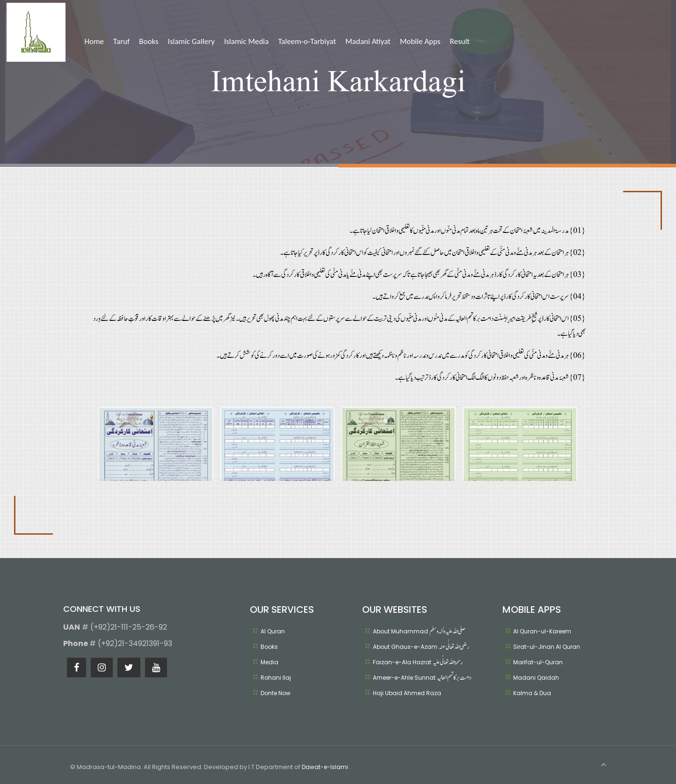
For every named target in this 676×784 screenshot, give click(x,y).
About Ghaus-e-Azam (421, 647)
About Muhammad (419, 631)
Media (269, 662)
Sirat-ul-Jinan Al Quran (547, 647)
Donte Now (276, 693)
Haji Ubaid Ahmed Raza (407, 693)
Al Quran (273, 631)
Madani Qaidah (536, 678)
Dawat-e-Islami (326, 767)
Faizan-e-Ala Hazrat (418, 662)
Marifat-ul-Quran (538, 662)
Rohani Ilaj (276, 678)
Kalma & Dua (532, 693)
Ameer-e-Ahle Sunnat (422, 678)
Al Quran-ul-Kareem (542, 631)
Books (269, 647)
